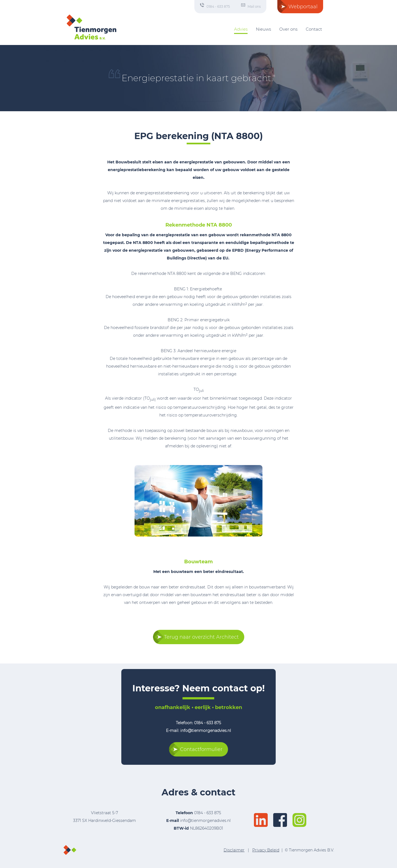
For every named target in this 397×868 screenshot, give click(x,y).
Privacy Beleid (266, 850)
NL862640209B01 (198, 828)
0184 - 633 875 (218, 6)
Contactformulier (201, 749)
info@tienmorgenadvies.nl (205, 821)
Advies (241, 29)
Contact (314, 29)
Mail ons (254, 6)
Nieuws (263, 29)
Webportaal (303, 7)
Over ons (288, 29)
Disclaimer (234, 850)
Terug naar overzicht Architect (201, 637)
